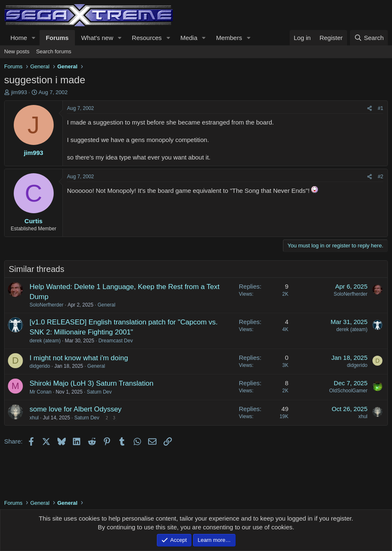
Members (229, 38)
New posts (17, 51)
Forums (57, 38)
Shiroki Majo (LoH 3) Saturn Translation (92, 383)
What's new (97, 38)
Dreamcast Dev (115, 341)
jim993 (19, 92)
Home (19, 38)
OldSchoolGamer (348, 391)
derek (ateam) (45, 341)
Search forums (54, 51)
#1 (381, 108)
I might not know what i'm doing (79, 358)
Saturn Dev (99, 392)
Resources (147, 38)
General (106, 305)
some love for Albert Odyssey (76, 409)
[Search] (369, 38)
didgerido (40, 366)
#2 (381, 177)
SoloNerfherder (46, 305)
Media (189, 38)
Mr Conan (41, 392)
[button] (34, 38)
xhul (34, 418)
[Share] (370, 108)
